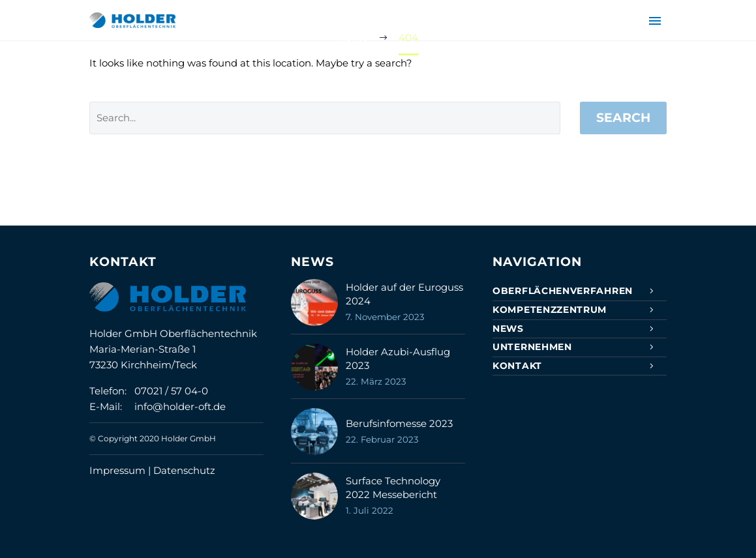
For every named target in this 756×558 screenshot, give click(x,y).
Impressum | (121, 470)
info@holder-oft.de (180, 406)
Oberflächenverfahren (563, 291)
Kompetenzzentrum (550, 310)
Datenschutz (184, 470)
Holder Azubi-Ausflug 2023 (398, 359)
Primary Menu (655, 21)
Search (623, 118)
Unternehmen (532, 347)
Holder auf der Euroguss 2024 (404, 294)
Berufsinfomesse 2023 (399, 423)
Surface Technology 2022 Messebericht (393, 488)
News (508, 329)
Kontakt (517, 366)
